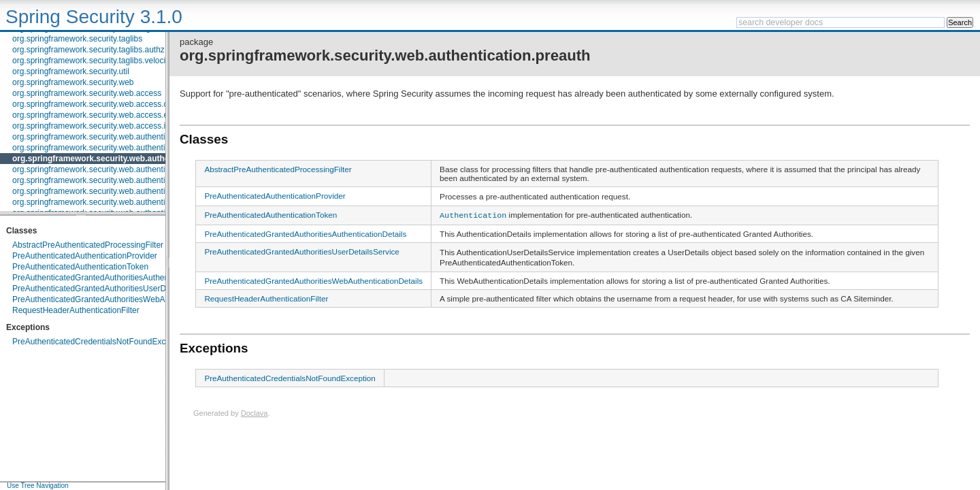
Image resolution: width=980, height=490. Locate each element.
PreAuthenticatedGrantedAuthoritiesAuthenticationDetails (116, 278)
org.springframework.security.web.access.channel (102, 104)
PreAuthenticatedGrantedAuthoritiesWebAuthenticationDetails (124, 299)
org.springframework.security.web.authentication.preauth (124, 159)
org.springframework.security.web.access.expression (108, 115)
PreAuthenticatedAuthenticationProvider (85, 256)
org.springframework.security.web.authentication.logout (112, 148)
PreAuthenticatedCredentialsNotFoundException (100, 342)
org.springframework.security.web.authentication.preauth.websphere (136, 180)
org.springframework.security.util (71, 71)
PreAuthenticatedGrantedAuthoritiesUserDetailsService (112, 289)
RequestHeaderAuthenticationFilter (76, 310)
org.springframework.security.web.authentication (100, 137)
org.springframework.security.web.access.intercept (104, 126)
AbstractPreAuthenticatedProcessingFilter (88, 245)
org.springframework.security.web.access (87, 93)
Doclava (255, 412)
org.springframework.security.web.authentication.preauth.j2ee (124, 169)
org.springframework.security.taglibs (77, 39)
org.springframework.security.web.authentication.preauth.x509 (125, 191)
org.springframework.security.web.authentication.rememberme (125, 202)
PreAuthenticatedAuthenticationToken (80, 267)
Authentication (473, 214)
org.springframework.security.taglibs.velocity (92, 61)
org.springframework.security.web (73, 82)
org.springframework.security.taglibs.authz (88, 50)
